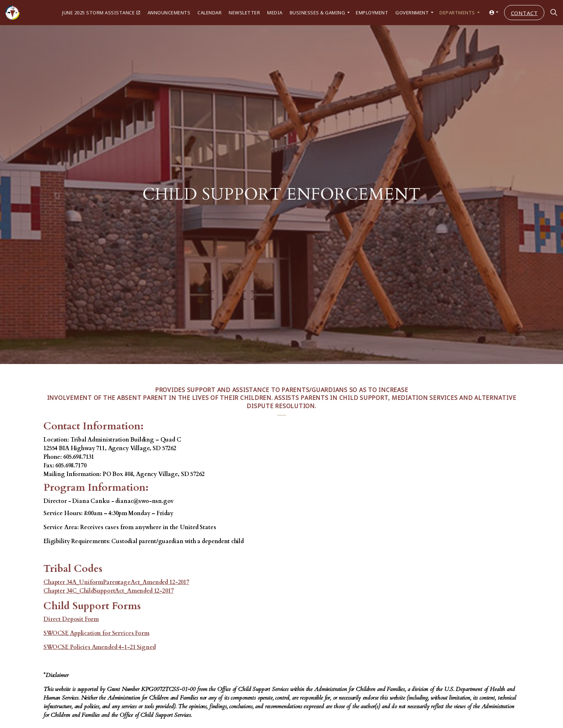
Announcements (169, 12)
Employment (372, 12)
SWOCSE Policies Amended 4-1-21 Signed (99, 647)
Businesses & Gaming (318, 12)
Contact (524, 13)
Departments (457, 12)
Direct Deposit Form (71, 619)
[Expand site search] (554, 13)
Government (412, 12)
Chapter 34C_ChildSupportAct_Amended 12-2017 (109, 591)
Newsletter (244, 12)
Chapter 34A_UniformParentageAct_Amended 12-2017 (116, 582)
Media (275, 12)
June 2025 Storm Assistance (101, 12)
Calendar (210, 12)
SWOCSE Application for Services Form (96, 633)
